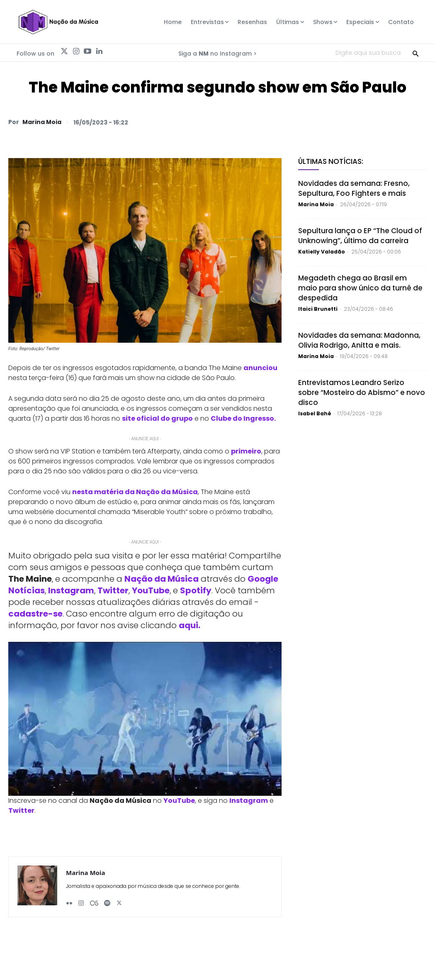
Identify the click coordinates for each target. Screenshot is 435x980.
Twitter (113, 590)
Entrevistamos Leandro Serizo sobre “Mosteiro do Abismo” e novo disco (362, 392)
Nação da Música (162, 579)
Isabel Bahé (315, 413)
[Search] (416, 53)
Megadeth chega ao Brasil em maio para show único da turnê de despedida (360, 288)
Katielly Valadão (322, 252)
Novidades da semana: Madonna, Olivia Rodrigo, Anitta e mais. (359, 340)
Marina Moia (42, 122)
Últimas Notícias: (331, 161)
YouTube (151, 590)
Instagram (71, 590)
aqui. (190, 625)
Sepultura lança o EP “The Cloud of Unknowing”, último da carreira (360, 236)
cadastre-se (35, 614)
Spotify (196, 590)
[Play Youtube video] (145, 719)
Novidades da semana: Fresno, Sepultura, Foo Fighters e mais (354, 188)
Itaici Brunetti (318, 309)
